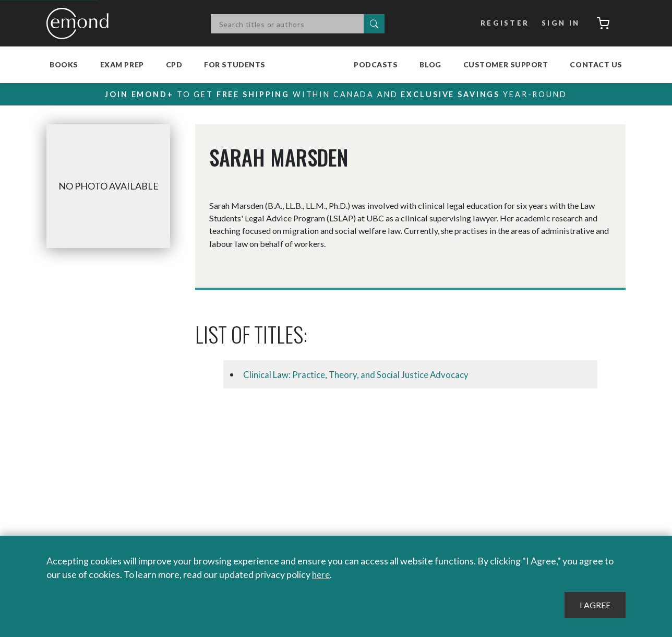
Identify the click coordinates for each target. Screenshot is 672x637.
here (322, 575)
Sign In (558, 23)
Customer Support (506, 64)
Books (64, 64)
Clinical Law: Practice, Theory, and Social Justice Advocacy (361, 374)
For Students (235, 64)
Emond (80, 23)
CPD (174, 64)
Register (502, 23)
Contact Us (596, 64)
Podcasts (376, 64)
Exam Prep (122, 64)
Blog (430, 64)
